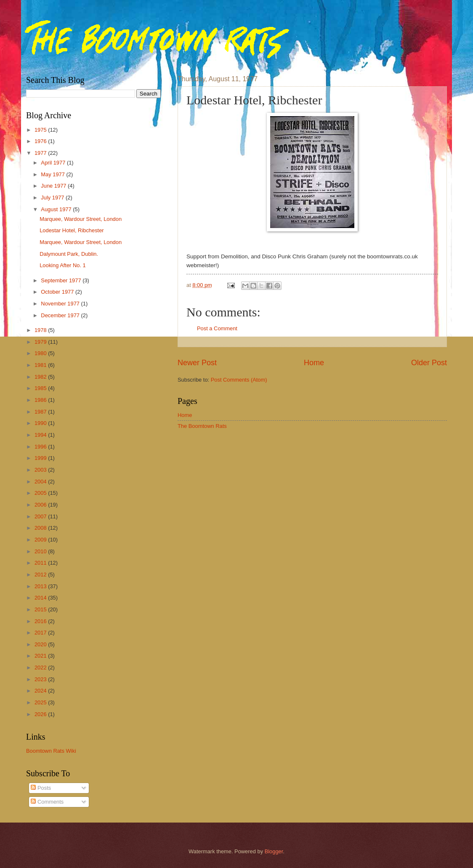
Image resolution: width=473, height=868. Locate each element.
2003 (41, 470)
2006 (41, 505)
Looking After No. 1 (63, 265)
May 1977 (53, 174)
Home (314, 363)
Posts (41, 788)
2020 (41, 644)
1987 (41, 412)
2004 (41, 482)
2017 (41, 633)
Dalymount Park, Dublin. (69, 254)
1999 (41, 458)
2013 (41, 586)
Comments (47, 802)
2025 (41, 702)
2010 (41, 551)
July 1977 (53, 198)
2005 (41, 493)
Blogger (274, 851)
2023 (41, 679)
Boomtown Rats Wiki (51, 751)
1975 (41, 130)
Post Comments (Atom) (239, 380)
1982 (41, 377)
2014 (41, 598)
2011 (41, 563)
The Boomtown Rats (202, 426)
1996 (41, 447)
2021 (41, 656)
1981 (41, 365)
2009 (41, 540)
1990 (41, 423)
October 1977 (58, 292)
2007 (41, 516)
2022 (41, 668)
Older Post (429, 363)
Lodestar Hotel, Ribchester (72, 230)
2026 (41, 714)
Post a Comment (217, 328)
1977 (41, 153)
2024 (41, 691)
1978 (41, 330)
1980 (41, 353)
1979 (41, 342)
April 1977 (54, 163)
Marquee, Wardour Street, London (81, 219)
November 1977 (61, 304)
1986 (41, 400)
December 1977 (61, 315)
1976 (41, 141)
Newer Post (197, 363)
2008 (41, 528)
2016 (41, 621)
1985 (41, 388)
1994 (41, 435)
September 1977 (62, 280)
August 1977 (57, 209)
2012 (41, 575)
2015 (41, 609)
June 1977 (54, 186)
